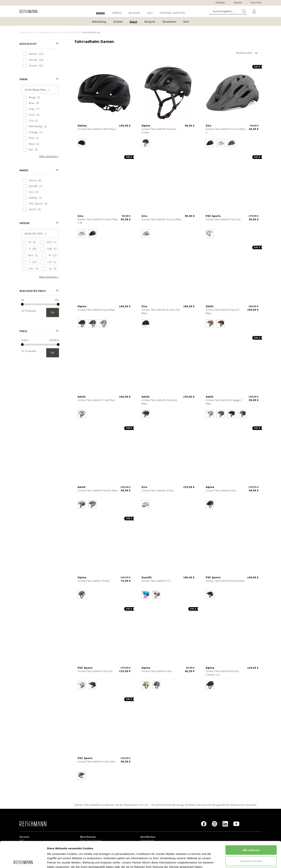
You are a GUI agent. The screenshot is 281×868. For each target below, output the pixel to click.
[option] (82, 143)
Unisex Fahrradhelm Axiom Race (225, 581)
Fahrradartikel (48, 33)
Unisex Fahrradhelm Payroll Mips (223, 312)
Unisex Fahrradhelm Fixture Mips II (226, 131)
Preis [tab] (23, 331)
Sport (33, 33)
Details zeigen (191, 861)
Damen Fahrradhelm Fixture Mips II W (98, 221)
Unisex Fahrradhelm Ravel (94, 581)
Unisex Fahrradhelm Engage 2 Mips (224, 402)
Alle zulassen (251, 824)
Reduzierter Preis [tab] (33, 291)
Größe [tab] (25, 223)
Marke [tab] (24, 170)
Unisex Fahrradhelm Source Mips (162, 219)
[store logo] (27, 11)
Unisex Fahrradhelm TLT (156, 581)
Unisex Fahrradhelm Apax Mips (96, 310)
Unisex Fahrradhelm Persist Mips (97, 491)
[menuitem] (100, 13)
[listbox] (104, 144)
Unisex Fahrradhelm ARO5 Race (97, 129)
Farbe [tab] (24, 79)
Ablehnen (251, 846)
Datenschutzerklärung (91, 849)
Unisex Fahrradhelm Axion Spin (97, 762)
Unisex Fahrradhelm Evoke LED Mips (161, 312)
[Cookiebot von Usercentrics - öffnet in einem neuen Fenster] (23, 861)
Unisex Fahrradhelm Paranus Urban (159, 131)
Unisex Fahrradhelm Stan (221, 491)
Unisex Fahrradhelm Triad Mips (97, 400)
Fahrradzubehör (70, 33)
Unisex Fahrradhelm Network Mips (159, 402)
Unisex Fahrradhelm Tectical (223, 219)
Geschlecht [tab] (28, 44)
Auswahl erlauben (251, 835)
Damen (23, 33)
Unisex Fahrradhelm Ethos (158, 491)
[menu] (140, 13)
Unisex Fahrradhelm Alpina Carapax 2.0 (222, 673)
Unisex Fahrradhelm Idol (157, 671)
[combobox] (228, 11)
